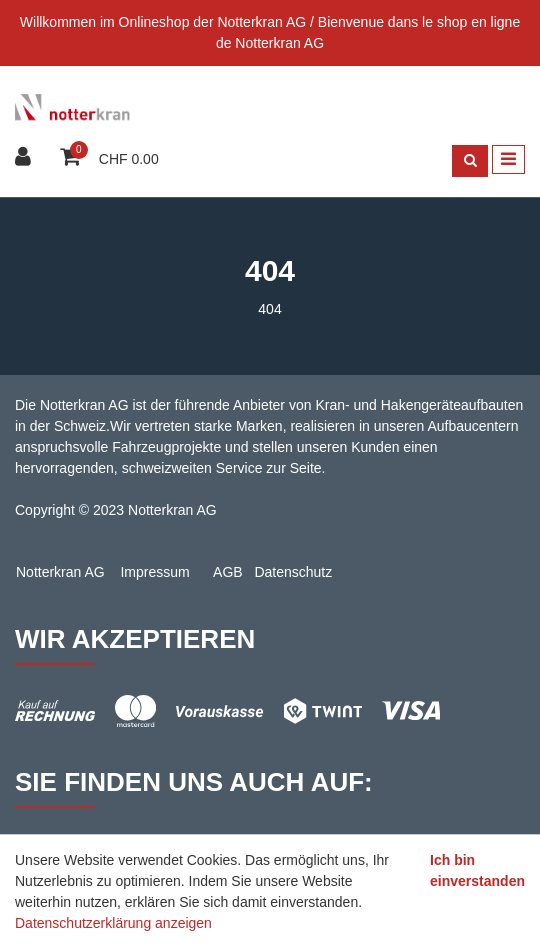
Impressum (154, 572)
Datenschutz (293, 572)
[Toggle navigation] (508, 160)
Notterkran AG (60, 572)
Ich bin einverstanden (477, 870)
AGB (228, 572)
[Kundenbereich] (25, 158)
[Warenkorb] (72, 158)
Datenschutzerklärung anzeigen (113, 923)
